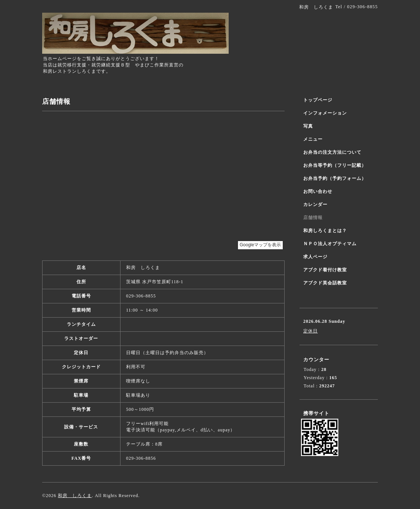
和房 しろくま (75, 496)
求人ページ (315, 257)
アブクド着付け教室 (325, 270)
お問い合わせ (318, 191)
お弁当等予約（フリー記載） (335, 165)
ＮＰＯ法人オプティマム (330, 244)
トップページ (318, 100)
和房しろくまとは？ (325, 231)
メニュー (313, 139)
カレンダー (315, 204)
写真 (308, 126)
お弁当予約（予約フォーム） (335, 178)
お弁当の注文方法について (332, 152)
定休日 (311, 331)
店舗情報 (313, 218)
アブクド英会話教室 (325, 283)
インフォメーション (325, 113)
